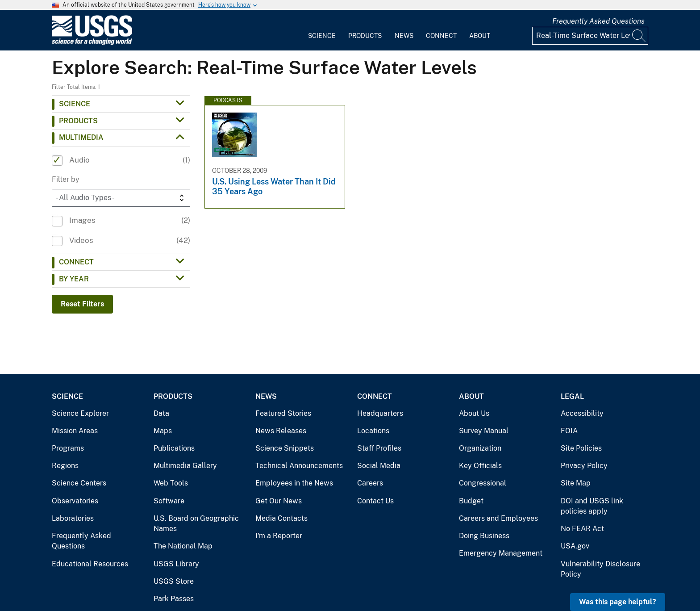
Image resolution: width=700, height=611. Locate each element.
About (480, 36)
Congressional (483, 483)
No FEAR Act (582, 529)
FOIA (569, 431)
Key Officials (480, 466)
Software (169, 501)
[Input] (590, 36)
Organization (480, 448)
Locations (373, 431)
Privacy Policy (584, 466)
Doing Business (484, 536)
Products (365, 36)
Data (161, 413)
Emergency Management (501, 553)
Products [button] (78, 121)
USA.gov (575, 546)
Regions (65, 466)
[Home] (92, 43)
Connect (441, 36)
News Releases (281, 431)
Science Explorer (80, 413)
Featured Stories (283, 413)
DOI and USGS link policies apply (592, 506)
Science (322, 36)
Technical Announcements (299, 466)
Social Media (379, 466)
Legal (572, 396)
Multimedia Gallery (185, 466)
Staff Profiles (379, 448)
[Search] (639, 36)
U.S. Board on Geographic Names (196, 524)
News (404, 36)
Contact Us (375, 501)
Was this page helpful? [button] (618, 602)
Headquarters (380, 413)
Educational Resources (90, 564)
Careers (370, 483)
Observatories (75, 501)
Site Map (576, 483)
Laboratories (73, 518)
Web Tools (171, 483)
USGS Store (174, 581)
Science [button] (75, 104)
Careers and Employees (498, 518)
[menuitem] (322, 30)
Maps (163, 431)
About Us (474, 413)
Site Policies (581, 448)
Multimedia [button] (81, 137)
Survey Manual (484, 431)
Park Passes (174, 599)
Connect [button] (76, 262)
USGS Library (176, 564)
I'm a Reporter (279, 536)
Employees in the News (294, 483)
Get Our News (279, 501)
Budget (471, 501)
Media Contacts (281, 518)
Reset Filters (82, 304)
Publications (174, 448)
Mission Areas (75, 431)
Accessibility (582, 413)
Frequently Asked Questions (598, 21)
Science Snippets (285, 448)
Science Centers (79, 483)
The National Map (183, 546)
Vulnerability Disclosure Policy (600, 569)
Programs (68, 448)
